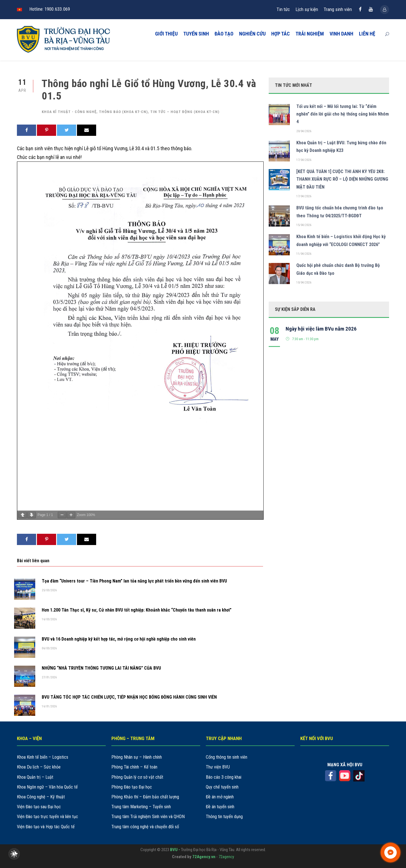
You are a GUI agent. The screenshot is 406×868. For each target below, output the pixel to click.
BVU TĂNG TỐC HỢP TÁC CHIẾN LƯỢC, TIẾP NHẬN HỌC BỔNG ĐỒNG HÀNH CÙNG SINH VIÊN (129, 697)
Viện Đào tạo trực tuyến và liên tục (48, 817)
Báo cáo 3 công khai (224, 777)
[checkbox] (14, 854)
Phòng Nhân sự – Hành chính (137, 757)
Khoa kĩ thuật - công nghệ (69, 112)
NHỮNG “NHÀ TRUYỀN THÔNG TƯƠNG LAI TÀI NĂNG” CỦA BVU (101, 668)
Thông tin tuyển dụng (224, 817)
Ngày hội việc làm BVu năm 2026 (321, 329)
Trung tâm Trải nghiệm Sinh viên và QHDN (148, 817)
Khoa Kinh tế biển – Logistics (43, 757)
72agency (226, 857)
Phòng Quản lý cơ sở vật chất (137, 777)
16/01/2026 (49, 706)
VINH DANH (341, 34)
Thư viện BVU (218, 767)
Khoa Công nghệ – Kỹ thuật (41, 797)
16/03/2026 (49, 619)
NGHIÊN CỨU (252, 34)
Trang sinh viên (338, 9)
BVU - (176, 850)
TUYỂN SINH (196, 34)
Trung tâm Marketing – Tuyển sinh (141, 807)
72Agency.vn (204, 857)
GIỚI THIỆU (166, 34)
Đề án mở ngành (220, 797)
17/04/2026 (304, 160)
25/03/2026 (49, 590)
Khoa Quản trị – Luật (35, 777)
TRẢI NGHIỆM (310, 34)
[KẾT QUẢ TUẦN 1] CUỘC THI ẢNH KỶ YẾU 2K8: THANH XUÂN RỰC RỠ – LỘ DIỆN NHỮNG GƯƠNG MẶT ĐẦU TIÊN (342, 179)
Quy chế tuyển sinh (222, 787)
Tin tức (283, 9)
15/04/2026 (304, 225)
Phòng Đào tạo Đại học (132, 787)
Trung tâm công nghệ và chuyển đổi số (145, 827)
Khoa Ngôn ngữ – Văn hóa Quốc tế (47, 787)
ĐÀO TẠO (224, 34)
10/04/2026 (304, 283)
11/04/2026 (304, 254)
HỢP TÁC (281, 34)
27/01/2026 (49, 677)
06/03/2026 (49, 648)
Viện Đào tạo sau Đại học (39, 807)
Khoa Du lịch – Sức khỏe (39, 767)
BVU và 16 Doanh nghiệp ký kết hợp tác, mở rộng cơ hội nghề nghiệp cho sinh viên (119, 639)
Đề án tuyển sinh (220, 807)
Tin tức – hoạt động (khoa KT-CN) (185, 112)
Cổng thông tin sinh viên (227, 757)
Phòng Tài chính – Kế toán (134, 767)
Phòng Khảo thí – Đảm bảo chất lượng (145, 797)
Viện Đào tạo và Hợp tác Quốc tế (46, 827)
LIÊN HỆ (367, 34)
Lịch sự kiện (307, 9)
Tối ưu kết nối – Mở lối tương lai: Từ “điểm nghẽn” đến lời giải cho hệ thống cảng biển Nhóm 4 (343, 114)
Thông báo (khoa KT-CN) (123, 112)
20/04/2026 (304, 131)
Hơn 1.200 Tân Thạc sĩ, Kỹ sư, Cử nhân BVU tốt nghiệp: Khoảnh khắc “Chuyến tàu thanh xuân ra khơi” (137, 610)
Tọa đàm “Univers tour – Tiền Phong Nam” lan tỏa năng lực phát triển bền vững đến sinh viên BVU (134, 581)
